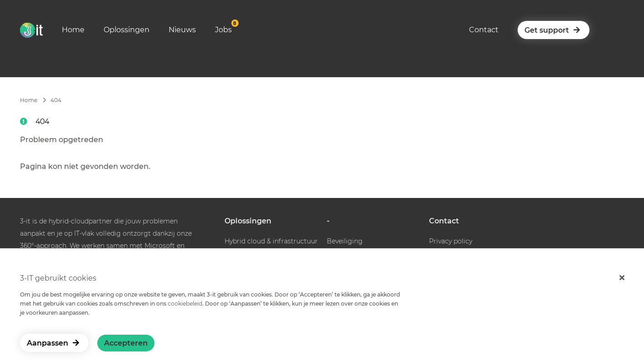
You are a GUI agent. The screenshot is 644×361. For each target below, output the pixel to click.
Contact (484, 30)
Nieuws (182, 30)
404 (56, 100)
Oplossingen (127, 30)
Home (73, 30)
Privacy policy (451, 241)
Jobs (223, 30)
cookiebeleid (185, 304)
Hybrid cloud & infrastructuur (271, 241)
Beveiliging (345, 241)
